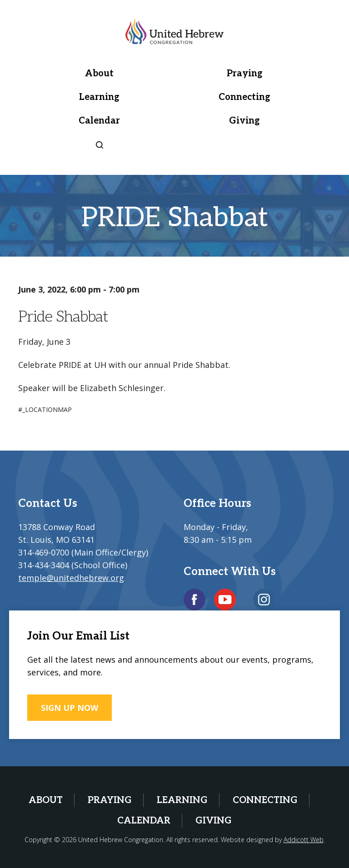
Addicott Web (304, 840)
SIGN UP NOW (70, 708)
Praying (245, 74)
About (99, 74)
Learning (99, 97)
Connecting (244, 97)
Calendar (99, 121)
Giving (244, 121)
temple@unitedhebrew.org (71, 578)
